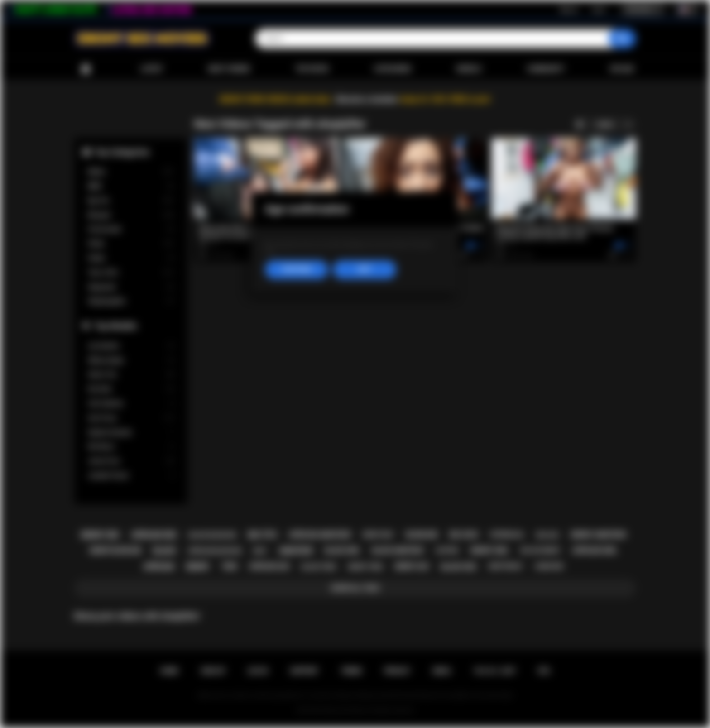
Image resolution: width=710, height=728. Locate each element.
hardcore (549, 566)
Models (469, 69)
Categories (393, 69)
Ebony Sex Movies (346, 710)
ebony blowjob (115, 551)
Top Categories (122, 152)
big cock (464, 535)
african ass (269, 566)
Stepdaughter (131, 301)
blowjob (422, 535)
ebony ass (412, 566)
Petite (131, 244)
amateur (296, 551)
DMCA (442, 671)
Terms (351, 671)
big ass (548, 535)
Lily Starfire (131, 346)
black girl (342, 551)
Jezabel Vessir (131, 476)
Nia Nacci (131, 447)
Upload (622, 69)
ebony (198, 567)
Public (131, 258)
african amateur (320, 535)
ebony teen (365, 567)
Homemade (131, 229)
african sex (154, 535)
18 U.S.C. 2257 (495, 671)
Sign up (569, 10)
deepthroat (506, 566)
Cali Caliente (131, 404)
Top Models (115, 326)
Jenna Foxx (131, 461)
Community (545, 69)
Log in (598, 10)
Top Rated (312, 69)
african (159, 567)
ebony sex (100, 535)
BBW (131, 186)
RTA (544, 671)
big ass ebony (540, 551)
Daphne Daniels (131, 433)
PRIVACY (397, 671)
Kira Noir (131, 389)
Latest (152, 69)
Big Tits (131, 201)
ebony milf (378, 535)
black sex (459, 567)
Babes (131, 172)
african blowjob (214, 551)
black (164, 551)
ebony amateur (599, 535)
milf (260, 551)
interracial (507, 535)
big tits (262, 535)
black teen (319, 567)
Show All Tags (355, 588)
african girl (595, 551)
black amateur (398, 551)
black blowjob (212, 535)
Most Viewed (229, 69)
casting (447, 551)
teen (229, 566)
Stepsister (131, 287)
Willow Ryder (131, 361)
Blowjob (131, 215)
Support (304, 671)
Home (86, 69)
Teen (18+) (131, 273)
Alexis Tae (131, 375)
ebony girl (489, 551)
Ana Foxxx (131, 418)
